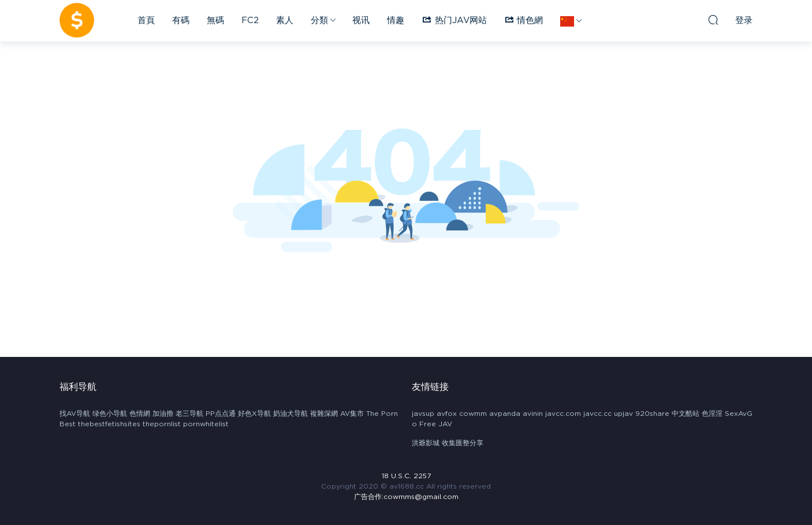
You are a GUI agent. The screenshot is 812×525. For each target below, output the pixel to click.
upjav (623, 414)
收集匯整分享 (463, 443)
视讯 (361, 21)
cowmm (473, 414)
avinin (533, 414)
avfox (447, 414)
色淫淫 (712, 414)
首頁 (146, 21)
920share (652, 414)
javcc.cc (597, 414)
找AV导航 (75, 414)
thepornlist (162, 424)
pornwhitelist (206, 424)
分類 (319, 21)
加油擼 (163, 414)
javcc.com (563, 414)
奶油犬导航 (290, 414)
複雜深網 (324, 414)
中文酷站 (686, 414)
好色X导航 (254, 414)
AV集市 (352, 414)
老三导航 (189, 414)
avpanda (505, 414)
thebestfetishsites (109, 424)
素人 (285, 21)
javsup (423, 414)
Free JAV (436, 424)
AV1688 (77, 20)
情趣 (396, 21)
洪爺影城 (426, 443)
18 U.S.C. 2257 (406, 476)
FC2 (250, 21)
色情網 (140, 414)
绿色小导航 (110, 414)
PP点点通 (221, 414)
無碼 (215, 21)
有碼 (181, 21)
